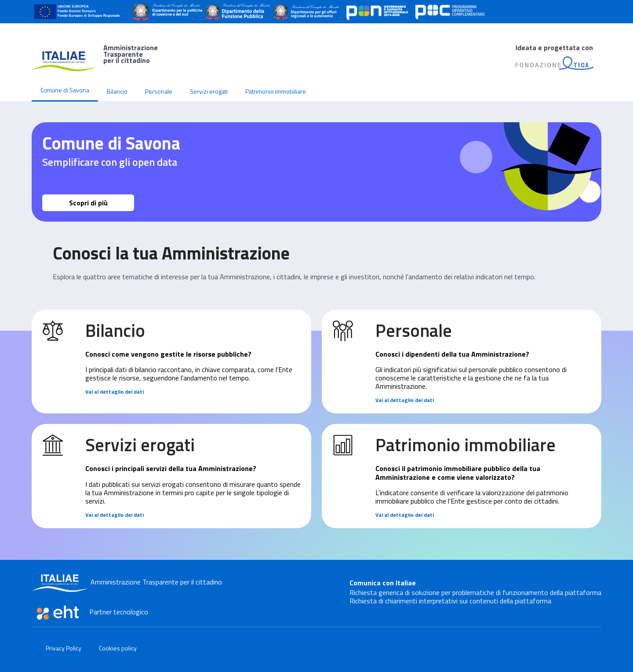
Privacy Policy (64, 648)
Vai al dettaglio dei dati (115, 392)
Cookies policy (118, 648)
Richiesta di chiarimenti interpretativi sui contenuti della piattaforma (450, 601)
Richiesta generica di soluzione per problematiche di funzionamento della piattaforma (475, 592)
